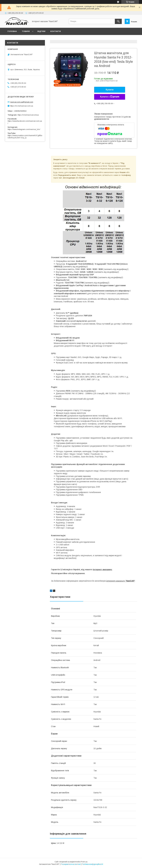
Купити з (110, 97)
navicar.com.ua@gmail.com (22, 102)
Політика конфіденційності (92, 864)
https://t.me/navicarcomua (28, 115)
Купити (110, 90)
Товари (26, 31)
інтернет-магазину (102, 570)
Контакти (56, 31)
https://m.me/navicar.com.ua (22, 106)
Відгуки (41, 31)
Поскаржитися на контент (71, 864)
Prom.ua (84, 862)
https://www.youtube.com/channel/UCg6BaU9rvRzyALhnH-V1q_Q (25, 137)
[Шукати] (118, 21)
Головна (12, 31)
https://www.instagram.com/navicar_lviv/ (24, 129)
